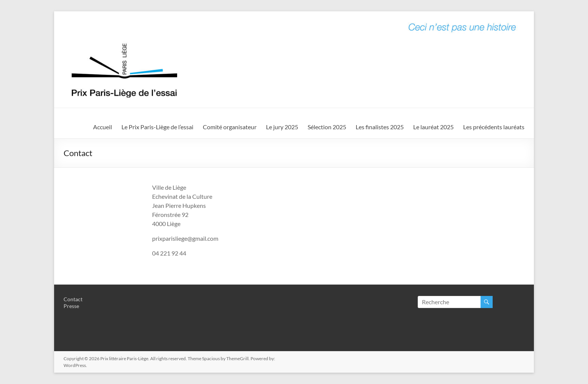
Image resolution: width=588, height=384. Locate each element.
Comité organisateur (230, 127)
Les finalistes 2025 (380, 127)
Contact (73, 299)
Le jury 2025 (282, 127)
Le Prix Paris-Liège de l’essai (157, 127)
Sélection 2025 (327, 127)
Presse (71, 306)
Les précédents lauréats (494, 127)
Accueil (103, 127)
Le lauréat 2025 (433, 127)
